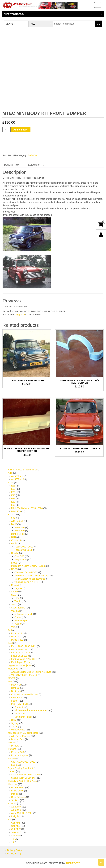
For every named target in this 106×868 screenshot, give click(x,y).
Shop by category (14, 14)
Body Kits (32, 155)
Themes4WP (73, 863)
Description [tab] (12, 165)
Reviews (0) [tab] (33, 165)
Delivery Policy (15, 850)
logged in (20, 315)
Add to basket (21, 130)
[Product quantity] (6, 130)
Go (99, 24)
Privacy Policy (14, 853)
